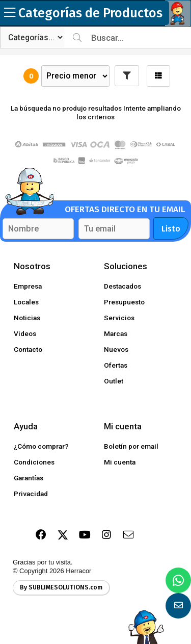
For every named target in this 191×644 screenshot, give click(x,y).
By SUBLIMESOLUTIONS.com (61, 587)
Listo (171, 229)
